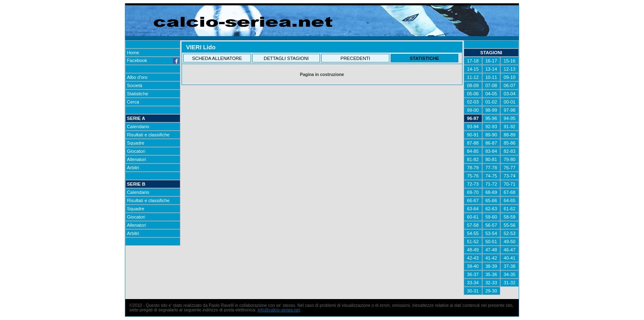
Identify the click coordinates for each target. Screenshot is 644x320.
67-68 (509, 192)
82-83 (509, 151)
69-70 (473, 192)
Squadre (136, 143)
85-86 (509, 143)
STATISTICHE (425, 58)
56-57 (491, 225)
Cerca (133, 102)
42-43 (473, 258)
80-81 (491, 159)
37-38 (509, 266)
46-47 (509, 250)
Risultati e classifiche (148, 135)
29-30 (491, 291)
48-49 (473, 250)
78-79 (473, 168)
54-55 (473, 233)
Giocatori (136, 151)
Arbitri (133, 168)
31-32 (509, 283)
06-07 (509, 85)
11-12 (473, 77)
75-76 (473, 176)
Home (133, 53)
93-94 (473, 127)
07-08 (491, 85)
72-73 (473, 184)
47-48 (491, 250)
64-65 (509, 200)
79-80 (509, 159)
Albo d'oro (137, 77)
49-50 (509, 242)
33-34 (473, 283)
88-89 (509, 135)
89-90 (491, 135)
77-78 (491, 168)
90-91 (473, 135)
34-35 (509, 274)
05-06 (473, 94)
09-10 (509, 77)
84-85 (473, 151)
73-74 (509, 176)
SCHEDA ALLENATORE (217, 58)
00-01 (509, 102)
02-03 (473, 102)
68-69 (491, 192)
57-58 (473, 225)
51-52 (473, 242)
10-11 (491, 77)
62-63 (491, 209)
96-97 (473, 118)
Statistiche (138, 94)
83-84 (491, 151)
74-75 (491, 176)
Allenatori (137, 159)
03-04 (509, 94)
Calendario (138, 127)
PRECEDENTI (355, 58)
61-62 (509, 209)
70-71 (509, 184)
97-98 (509, 110)
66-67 (473, 200)
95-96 (491, 118)
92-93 (491, 127)
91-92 (509, 127)
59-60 (491, 217)
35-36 (491, 274)
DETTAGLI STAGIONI (286, 58)
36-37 (473, 274)
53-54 (491, 233)
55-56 (509, 225)
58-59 (509, 217)
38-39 (491, 266)
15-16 (509, 61)
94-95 (509, 118)
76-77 (509, 168)
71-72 (491, 184)
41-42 (491, 258)
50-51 (491, 242)
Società (135, 85)
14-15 (473, 69)
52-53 (509, 233)
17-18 (473, 61)
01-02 (491, 102)
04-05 (491, 94)
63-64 (473, 209)
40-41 (509, 258)
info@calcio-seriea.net (279, 310)
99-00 (473, 110)
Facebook (153, 60)
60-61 (473, 217)
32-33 (491, 283)
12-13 (509, 69)
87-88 (473, 143)
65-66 (491, 200)
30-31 (473, 291)
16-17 (491, 61)
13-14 (491, 69)
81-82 (473, 159)
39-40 (473, 266)
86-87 (491, 143)
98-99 (491, 110)
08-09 (473, 85)
